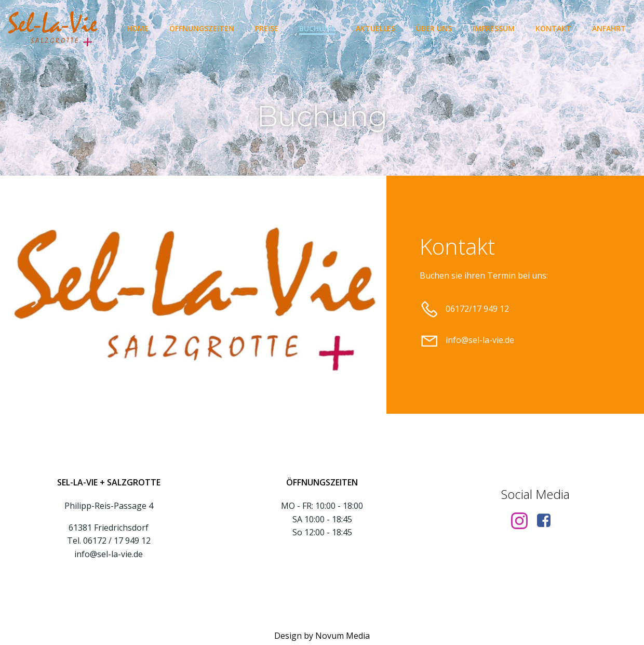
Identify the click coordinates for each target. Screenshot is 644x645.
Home (138, 28)
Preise (267, 28)
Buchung (317, 28)
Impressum (494, 28)
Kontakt (553, 28)
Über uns (434, 28)
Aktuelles (375, 28)
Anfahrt (609, 28)
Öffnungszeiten (202, 28)
